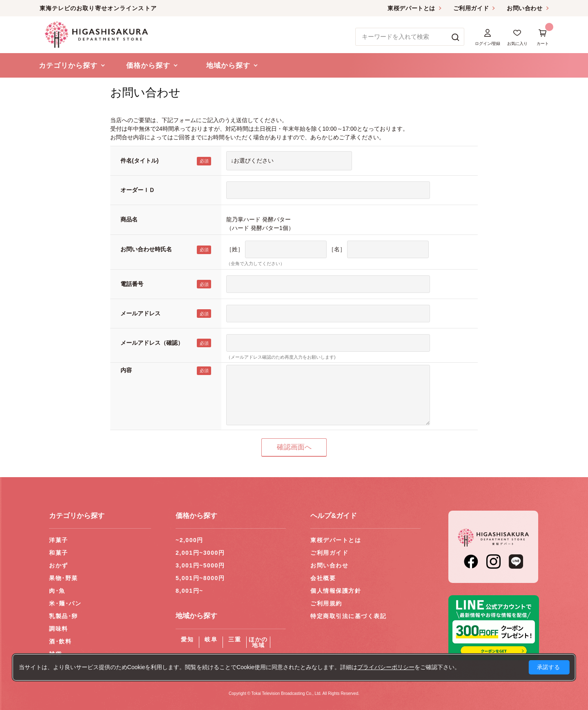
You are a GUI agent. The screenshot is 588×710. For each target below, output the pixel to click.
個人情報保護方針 (336, 591)
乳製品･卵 (63, 616)
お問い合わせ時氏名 (146, 249)
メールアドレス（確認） (152, 343)
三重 (235, 639)
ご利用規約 (326, 603)
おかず (59, 565)
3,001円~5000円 (200, 565)
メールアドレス (140, 313)
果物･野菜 (63, 578)
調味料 (59, 629)
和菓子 (59, 553)
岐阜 (211, 639)
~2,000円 (189, 540)
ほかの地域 (258, 642)
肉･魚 (57, 591)
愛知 (187, 639)
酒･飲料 (60, 641)
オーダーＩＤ (138, 190)
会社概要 (323, 578)
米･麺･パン (65, 603)
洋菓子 (59, 540)
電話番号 (132, 284)
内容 (126, 370)
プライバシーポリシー (386, 667)
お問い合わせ (525, 8)
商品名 (129, 219)
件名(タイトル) (139, 161)
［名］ (337, 249)
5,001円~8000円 (200, 578)
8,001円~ (189, 591)
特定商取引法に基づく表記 (348, 616)
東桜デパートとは (411, 8)
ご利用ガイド (471, 8)
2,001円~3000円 (200, 553)
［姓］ (235, 249)
